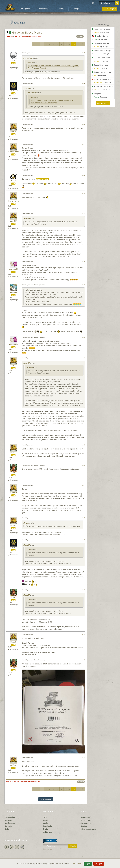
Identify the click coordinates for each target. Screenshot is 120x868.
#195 (84, 518)
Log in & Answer (46, 799)
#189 (84, 285)
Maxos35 (13, 453)
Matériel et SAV (35, 37)
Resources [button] (44, 9)
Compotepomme (13, 152)
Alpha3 (13, 181)
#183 (84, 124)
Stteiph (13, 473)
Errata (45, 829)
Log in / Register (110, 9)
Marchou (13, 132)
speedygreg (13, 293)
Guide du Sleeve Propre (24, 33)
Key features (10, 823)
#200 (84, 757)
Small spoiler (42, 179)
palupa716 (13, 493)
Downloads (47, 826)
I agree (88, 864)
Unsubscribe (47, 849)
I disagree (99, 864)
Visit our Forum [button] (103, 103)
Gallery (8, 829)
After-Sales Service (89, 829)
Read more (77, 864)
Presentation (10, 817)
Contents (8, 826)
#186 (84, 193)
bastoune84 (13, 269)
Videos (46, 820)
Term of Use (86, 820)
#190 (84, 337)
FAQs (45, 817)
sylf (13, 61)
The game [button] (26, 9)
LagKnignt (13, 765)
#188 (84, 262)
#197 (84, 590)
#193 (84, 465)
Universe (8, 820)
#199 (84, 660)
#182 (84, 83)
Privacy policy (87, 823)
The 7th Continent (21, 37)
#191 (84, 358)
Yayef (13, 366)
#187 (84, 213)
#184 (84, 144)
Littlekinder (28, 58)
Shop (76, 9)
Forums (61, 9)
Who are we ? (86, 817)
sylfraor (30, 63)
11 (78, 44)
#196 (84, 540)
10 (74, 44)
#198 (84, 634)
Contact (84, 826)
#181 (84, 53)
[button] (94, 3)
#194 (84, 485)
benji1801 (13, 221)
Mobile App (47, 832)
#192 (84, 445)
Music (45, 823)
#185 (84, 175)
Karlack (13, 548)
